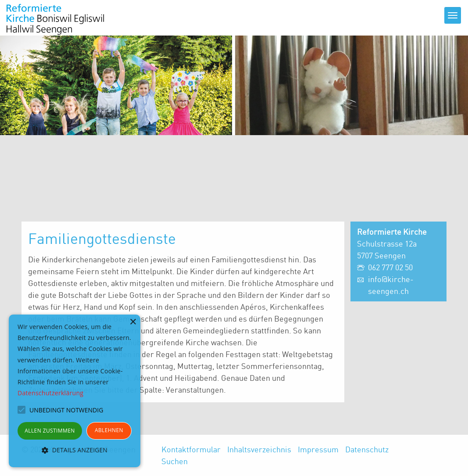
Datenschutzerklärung (50, 393)
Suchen (175, 461)
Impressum (318, 449)
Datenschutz (367, 449)
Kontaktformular (191, 449)
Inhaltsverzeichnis (259, 449)
